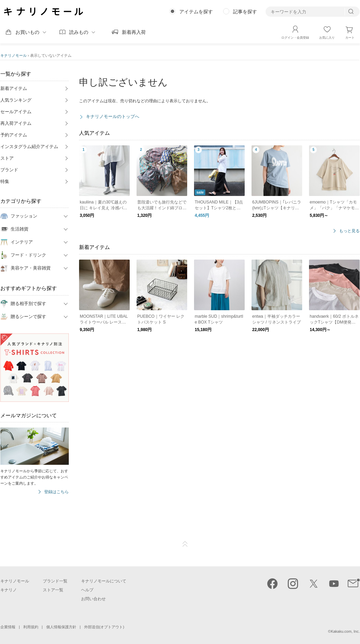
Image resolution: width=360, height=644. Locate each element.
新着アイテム (14, 88)
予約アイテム (14, 135)
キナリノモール (14, 55)
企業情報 (8, 627)
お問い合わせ (93, 599)
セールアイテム (16, 112)
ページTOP (185, 544)
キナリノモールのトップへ (113, 116)
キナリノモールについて (104, 581)
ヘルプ (87, 590)
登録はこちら (56, 492)
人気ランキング (16, 100)
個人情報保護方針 (61, 627)
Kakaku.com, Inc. (345, 631)
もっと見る (349, 231)
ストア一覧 (53, 590)
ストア (7, 158)
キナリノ (9, 590)
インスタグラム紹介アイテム (29, 147)
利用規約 (31, 627)
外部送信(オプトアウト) (104, 627)
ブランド (9, 170)
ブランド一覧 (55, 581)
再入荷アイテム (16, 123)
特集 (5, 181)
